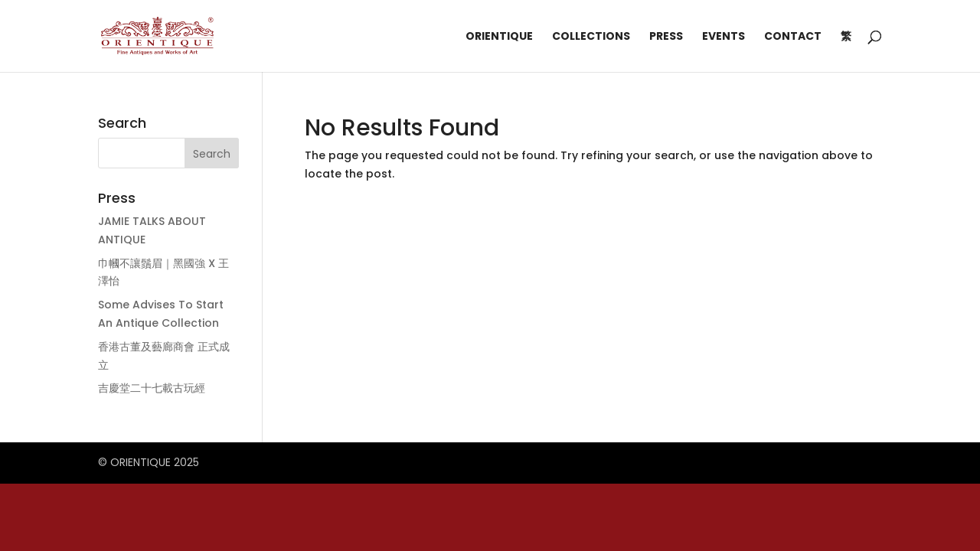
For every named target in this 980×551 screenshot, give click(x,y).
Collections (591, 37)
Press (666, 37)
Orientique (499, 37)
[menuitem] (846, 51)
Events (724, 37)
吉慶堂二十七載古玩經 (152, 388)
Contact (793, 37)
